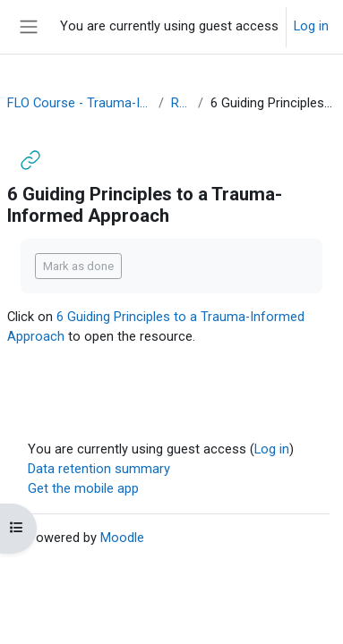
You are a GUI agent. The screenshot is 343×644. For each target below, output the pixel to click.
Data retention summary (99, 469)
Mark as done (78, 266)
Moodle (122, 538)
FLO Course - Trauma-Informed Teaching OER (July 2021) (79, 103)
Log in (311, 26)
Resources (181, 103)
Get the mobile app (83, 488)
